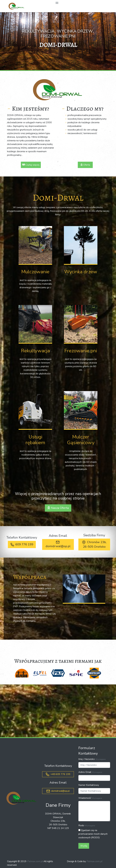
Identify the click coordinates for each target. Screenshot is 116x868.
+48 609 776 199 (58, 774)
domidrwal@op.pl (58, 544)
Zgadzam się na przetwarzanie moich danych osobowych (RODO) (93, 834)
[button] (9, 41)
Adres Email (85, 772)
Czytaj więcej (31, 165)
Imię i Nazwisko (87, 759)
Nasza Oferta (58, 508)
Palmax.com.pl (35, 861)
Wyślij (84, 846)
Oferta (85, 165)
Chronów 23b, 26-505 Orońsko (94, 544)
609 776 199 (22, 544)
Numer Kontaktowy (89, 785)
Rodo (81, 825)
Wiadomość (85, 798)
